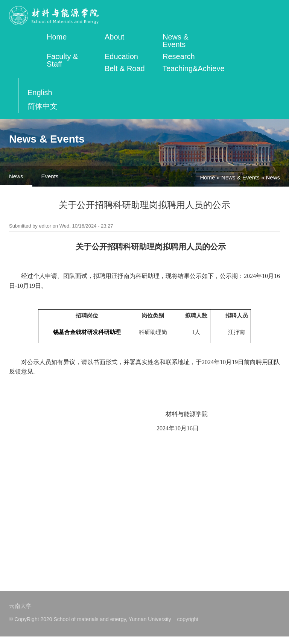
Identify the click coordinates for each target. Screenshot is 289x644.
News (16, 176)
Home (57, 37)
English (40, 93)
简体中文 (43, 106)
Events (50, 176)
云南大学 (20, 606)
